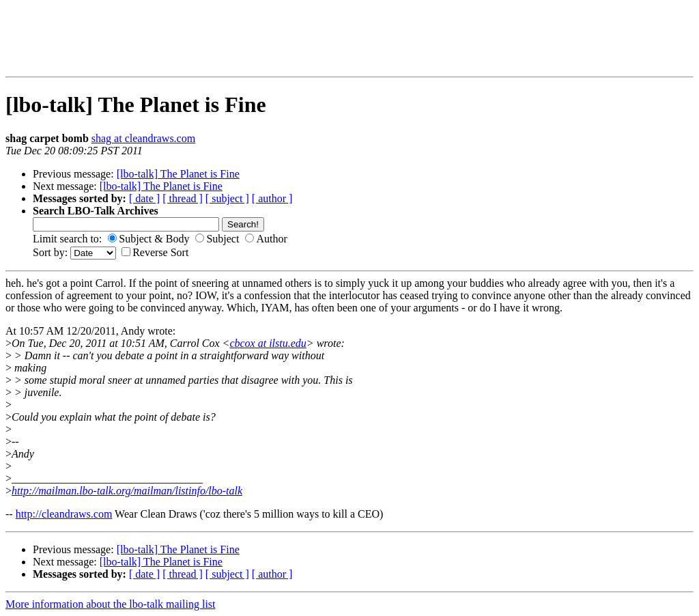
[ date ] (144, 198)
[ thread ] (183, 198)
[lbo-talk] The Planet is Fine (178, 174)
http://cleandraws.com (64, 514)
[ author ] (272, 198)
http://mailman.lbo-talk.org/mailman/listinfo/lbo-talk (127, 491)
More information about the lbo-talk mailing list (111, 604)
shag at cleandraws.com (143, 138)
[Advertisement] (100, 38)
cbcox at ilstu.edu (268, 343)
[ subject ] (227, 198)
